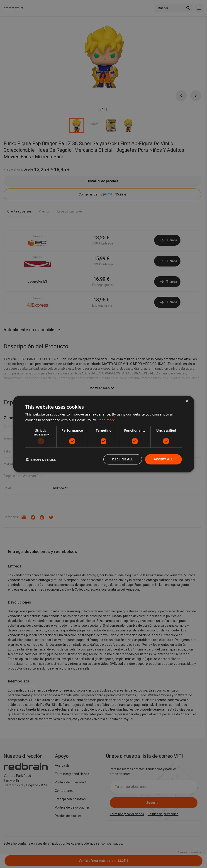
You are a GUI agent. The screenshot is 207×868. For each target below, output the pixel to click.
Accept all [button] (163, 459)
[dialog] (104, 434)
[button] (41, 459)
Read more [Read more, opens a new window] (106, 420)
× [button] (187, 401)
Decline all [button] (123, 459)
